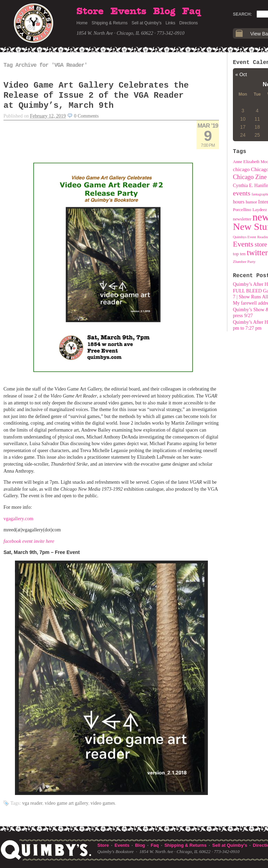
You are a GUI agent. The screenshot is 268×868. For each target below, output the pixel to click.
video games (103, 803)
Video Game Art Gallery (67, 803)
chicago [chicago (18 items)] (241, 169)
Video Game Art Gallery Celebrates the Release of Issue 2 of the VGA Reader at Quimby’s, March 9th (96, 95)
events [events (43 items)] (242, 193)
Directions (189, 23)
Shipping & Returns (110, 23)
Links (170, 23)
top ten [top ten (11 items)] (239, 254)
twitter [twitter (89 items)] (257, 252)
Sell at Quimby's (146, 23)
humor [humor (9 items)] (251, 202)
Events (128, 11)
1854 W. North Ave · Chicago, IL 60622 (115, 33)
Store (90, 11)
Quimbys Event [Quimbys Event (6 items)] (245, 237)
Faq (192, 11)
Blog (164, 11)
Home (82, 23)
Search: (242, 14)
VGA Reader (32, 803)
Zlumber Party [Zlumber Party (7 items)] (244, 262)
